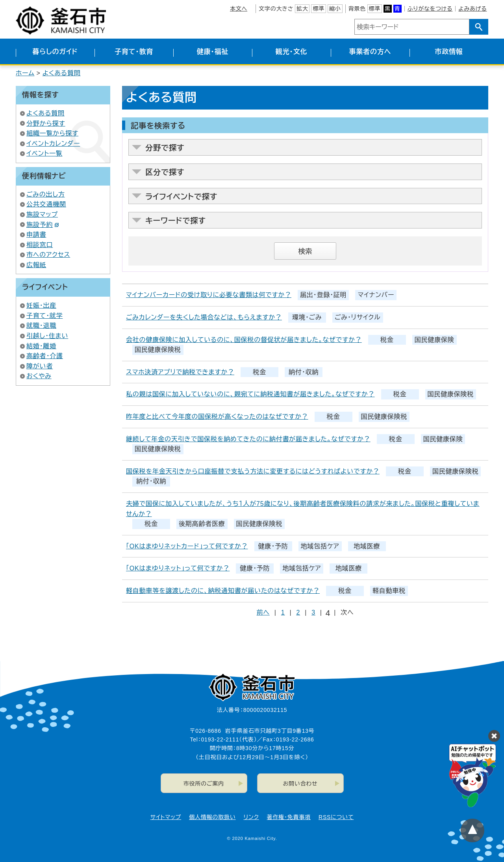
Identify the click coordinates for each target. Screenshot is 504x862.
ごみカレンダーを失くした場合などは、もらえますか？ (204, 317)
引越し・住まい (47, 336)
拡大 (302, 9)
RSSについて (336, 817)
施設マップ (42, 215)
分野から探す (46, 124)
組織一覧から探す (52, 133)
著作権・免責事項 (289, 817)
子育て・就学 (44, 316)
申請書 (36, 235)
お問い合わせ (300, 784)
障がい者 (40, 366)
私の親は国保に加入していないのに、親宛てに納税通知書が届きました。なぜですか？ (250, 394)
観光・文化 (292, 52)
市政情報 (449, 52)
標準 (319, 9)
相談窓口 (40, 245)
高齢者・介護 (45, 356)
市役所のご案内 (204, 784)
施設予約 (43, 225)
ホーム (25, 73)
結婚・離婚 (41, 346)
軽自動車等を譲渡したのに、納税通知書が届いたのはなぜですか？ (223, 591)
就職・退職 (41, 326)
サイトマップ (166, 817)
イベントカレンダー (53, 144)
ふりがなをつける (430, 9)
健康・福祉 (213, 52)
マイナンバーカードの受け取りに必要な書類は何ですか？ (209, 295)
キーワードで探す (176, 221)
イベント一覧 (44, 153)
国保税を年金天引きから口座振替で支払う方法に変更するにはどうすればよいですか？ (253, 471)
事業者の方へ (370, 52)
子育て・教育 (134, 52)
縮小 (335, 9)
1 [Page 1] (283, 612)
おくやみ (39, 376)
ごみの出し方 (46, 194)
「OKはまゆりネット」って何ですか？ (178, 568)
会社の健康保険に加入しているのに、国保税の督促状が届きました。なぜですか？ (244, 340)
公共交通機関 (46, 204)
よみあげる (472, 9)
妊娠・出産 (41, 306)
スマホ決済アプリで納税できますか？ (180, 372)
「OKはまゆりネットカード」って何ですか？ (187, 546)
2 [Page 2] (298, 612)
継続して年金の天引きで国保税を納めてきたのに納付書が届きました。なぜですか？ (248, 439)
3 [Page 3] (313, 612)
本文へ (239, 9)
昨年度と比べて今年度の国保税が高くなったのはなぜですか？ (217, 417)
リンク (251, 817)
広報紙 (36, 265)
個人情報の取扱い (212, 817)
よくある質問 (62, 73)
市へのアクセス (48, 255)
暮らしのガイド (55, 52)
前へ (263, 612)
